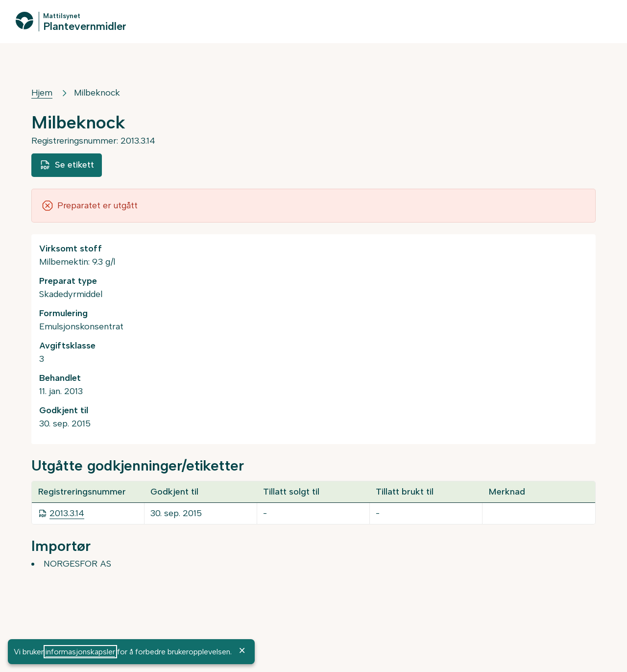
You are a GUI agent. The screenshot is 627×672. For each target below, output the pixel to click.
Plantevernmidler (85, 26)
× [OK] (242, 650)
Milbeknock (97, 93)
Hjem (42, 93)
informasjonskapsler (80, 652)
